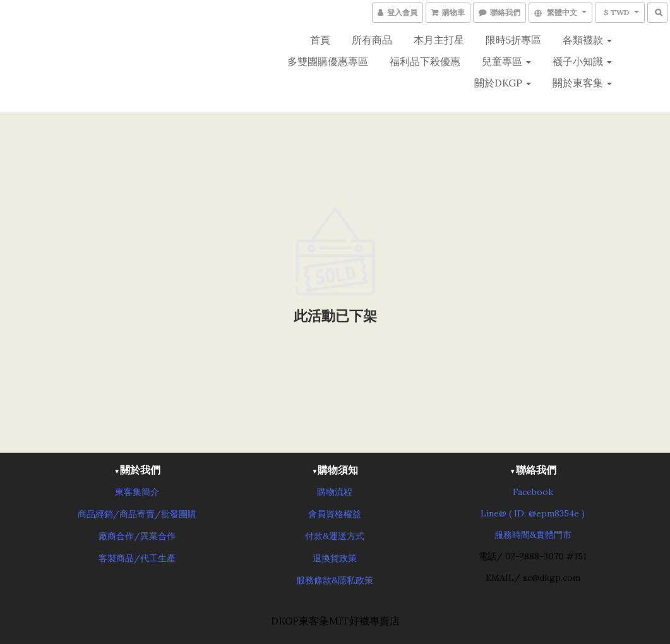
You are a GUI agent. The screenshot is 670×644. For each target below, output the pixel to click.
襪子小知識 (582, 61)
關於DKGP (503, 83)
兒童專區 (506, 61)
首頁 (320, 40)
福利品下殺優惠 (425, 61)
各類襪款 (587, 40)
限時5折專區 (513, 40)
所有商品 (372, 40)
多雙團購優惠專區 (328, 61)
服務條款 (314, 580)
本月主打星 (439, 40)
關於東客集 (582, 83)
